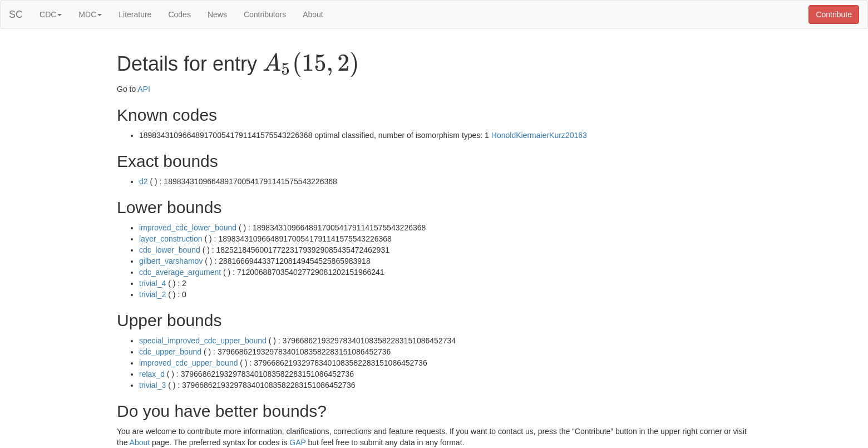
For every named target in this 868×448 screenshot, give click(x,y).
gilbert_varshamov (171, 261)
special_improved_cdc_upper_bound (203, 341)
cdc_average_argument (180, 272)
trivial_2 (152, 294)
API (144, 89)
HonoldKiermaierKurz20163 (539, 135)
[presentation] (311, 65)
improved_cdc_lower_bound (188, 228)
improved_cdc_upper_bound (188, 363)
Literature (135, 14)
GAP (297, 442)
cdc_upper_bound (170, 352)
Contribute (834, 14)
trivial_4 (152, 283)
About (313, 14)
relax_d (152, 374)
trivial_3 (152, 385)
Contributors (265, 14)
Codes (179, 14)
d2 (144, 181)
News (217, 14)
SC (16, 14)
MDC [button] (90, 14)
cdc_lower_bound (170, 250)
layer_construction (171, 239)
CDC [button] (51, 14)
